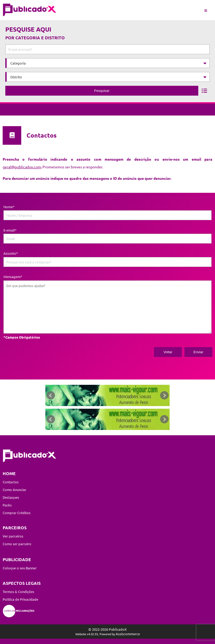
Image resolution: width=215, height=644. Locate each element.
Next (164, 395)
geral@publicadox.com (22, 167)
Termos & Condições (18, 592)
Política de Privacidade (20, 599)
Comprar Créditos (17, 513)
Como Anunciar (14, 490)
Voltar (168, 352)
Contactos (11, 482)
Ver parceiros (13, 536)
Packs (7, 505)
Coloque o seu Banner (20, 568)
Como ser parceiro (17, 544)
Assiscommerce (128, 634)
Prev (51, 395)
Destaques (11, 497)
